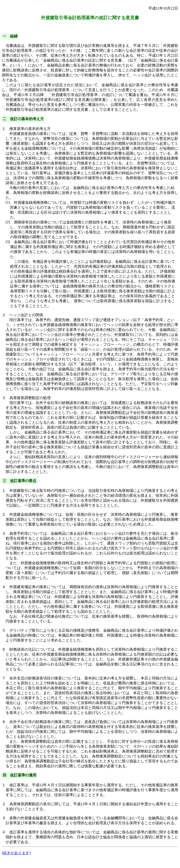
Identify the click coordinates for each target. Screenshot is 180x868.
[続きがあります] (16, 853)
